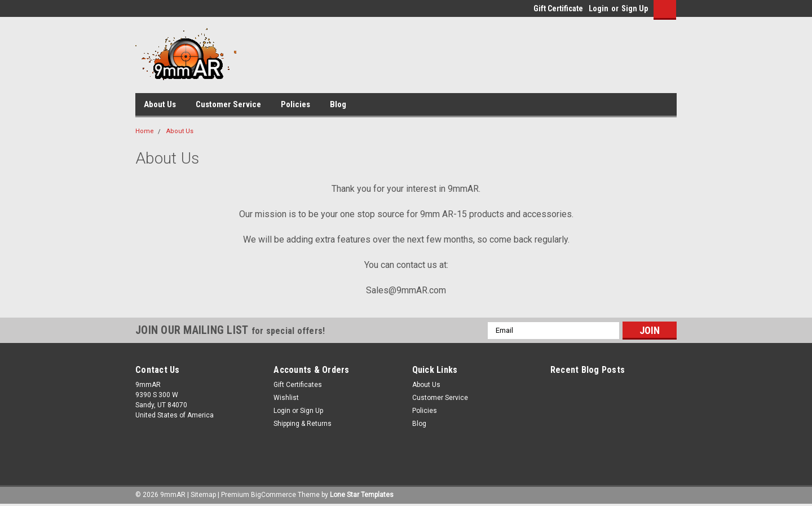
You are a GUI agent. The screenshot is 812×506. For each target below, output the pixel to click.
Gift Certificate (558, 8)
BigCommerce (273, 495)
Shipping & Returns (303, 424)
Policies (295, 104)
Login (599, 8)
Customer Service (228, 104)
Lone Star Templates (362, 495)
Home (145, 131)
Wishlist (286, 398)
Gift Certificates (298, 385)
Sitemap (203, 495)
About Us (160, 104)
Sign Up (635, 8)
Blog (338, 104)
